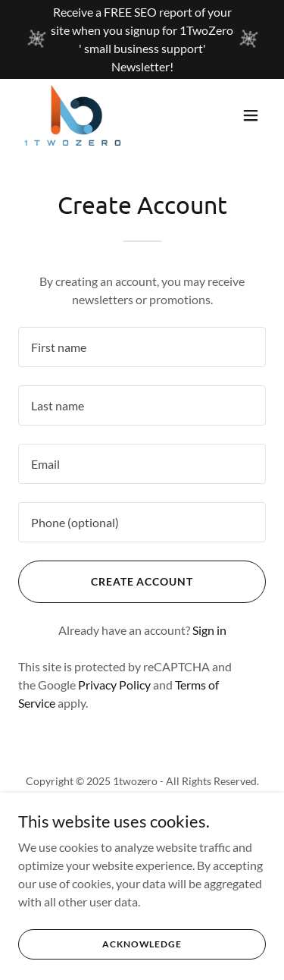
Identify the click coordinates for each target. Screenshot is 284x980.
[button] (251, 115)
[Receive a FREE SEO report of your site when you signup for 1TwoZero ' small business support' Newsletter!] (142, 39)
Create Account (142, 581)
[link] (72, 115)
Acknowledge (142, 944)
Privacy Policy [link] (114, 685)
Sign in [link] (209, 630)
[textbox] (142, 347)
